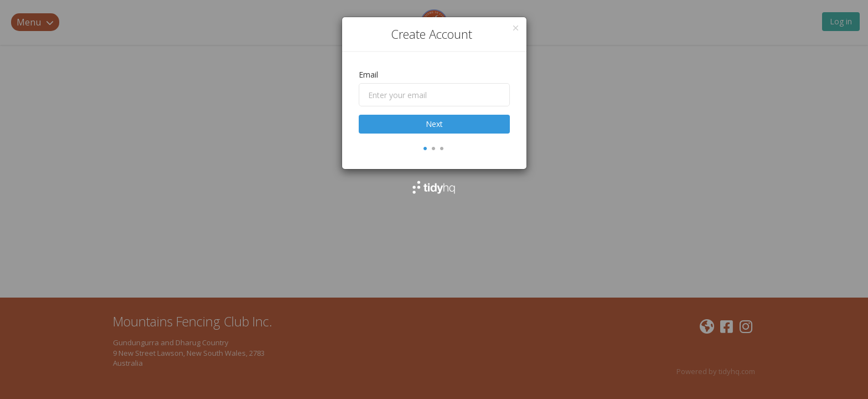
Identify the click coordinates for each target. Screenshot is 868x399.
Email (368, 75)
